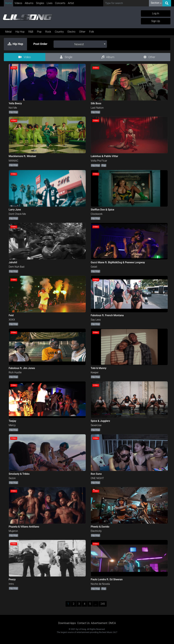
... (96, 604)
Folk (92, 32)
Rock (48, 32)
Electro (71, 32)
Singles (40, 3)
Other (82, 32)
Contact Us (83, 623)
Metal (8, 32)
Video (25, 57)
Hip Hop (20, 32)
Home (9, 3)
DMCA (112, 623)
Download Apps (67, 623)
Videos (18, 3)
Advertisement (99, 623)
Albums (29, 3)
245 (103, 604)
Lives (50, 3)
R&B (31, 32)
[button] (156, 3)
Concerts (60, 3)
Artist (71, 3)
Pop (39, 32)
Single (66, 57)
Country (59, 32)
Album (108, 57)
